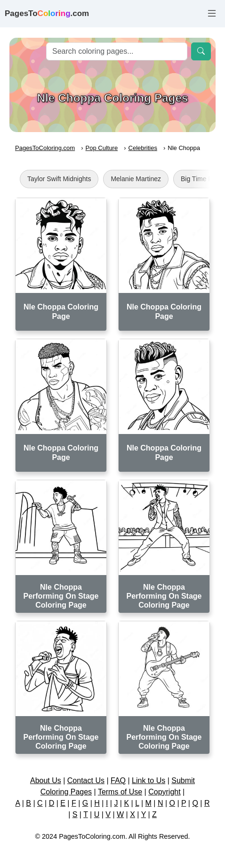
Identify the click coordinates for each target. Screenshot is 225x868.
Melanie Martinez (136, 179)
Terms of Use (120, 792)
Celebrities (143, 148)
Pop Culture (102, 148)
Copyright (164, 792)
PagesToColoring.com (45, 148)
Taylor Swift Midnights (59, 179)
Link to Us (149, 780)
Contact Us (86, 780)
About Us (46, 780)
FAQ (118, 780)
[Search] (117, 51)
